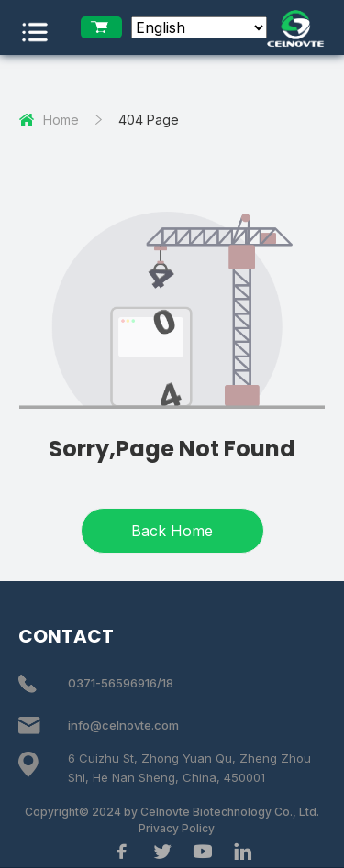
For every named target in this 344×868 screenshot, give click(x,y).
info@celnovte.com (123, 725)
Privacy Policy (177, 828)
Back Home (172, 531)
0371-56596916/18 (121, 683)
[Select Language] (199, 27)
